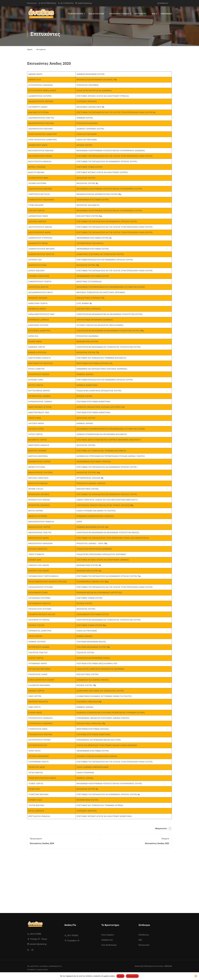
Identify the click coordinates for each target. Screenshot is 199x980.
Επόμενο (165, 838)
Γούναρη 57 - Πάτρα (37, 943)
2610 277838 (34, 938)
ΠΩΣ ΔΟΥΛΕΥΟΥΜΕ (96, 14)
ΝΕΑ (154, 14)
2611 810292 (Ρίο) (66, 3)
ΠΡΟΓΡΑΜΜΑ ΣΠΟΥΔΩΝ (119, 14)
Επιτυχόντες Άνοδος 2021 (157, 843)
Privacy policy (132, 976)
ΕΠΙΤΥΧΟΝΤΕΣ (140, 14)
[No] (196, 976)
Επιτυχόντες (41, 49)
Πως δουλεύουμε (109, 949)
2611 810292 (71, 940)
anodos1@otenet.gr (84, 3)
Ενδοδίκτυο (163, 3)
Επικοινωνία (144, 949)
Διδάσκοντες (107, 944)
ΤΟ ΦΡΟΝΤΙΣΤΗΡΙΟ (75, 14)
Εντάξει (120, 976)
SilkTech (168, 970)
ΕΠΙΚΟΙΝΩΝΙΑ (166, 14)
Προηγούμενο (36, 838)
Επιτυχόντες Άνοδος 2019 (42, 843)
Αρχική (30, 49)
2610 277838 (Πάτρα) (47, 3)
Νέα (140, 944)
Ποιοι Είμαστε (108, 939)
